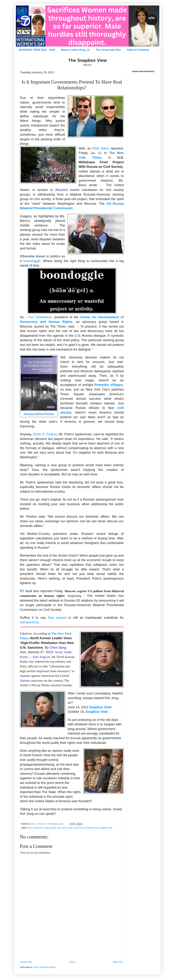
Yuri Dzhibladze (40, 317)
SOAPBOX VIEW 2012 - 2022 (37, 50)
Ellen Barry (101, 148)
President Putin (92, 828)
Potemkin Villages (109, 385)
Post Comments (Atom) (45, 967)
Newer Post (26, 962)
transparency (29, 622)
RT (22, 591)
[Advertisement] (72, 937)
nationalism (62, 828)
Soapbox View (100, 707)
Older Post (118, 962)
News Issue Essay (76, 828)
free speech (57, 618)
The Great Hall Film (108, 50)
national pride (50, 828)
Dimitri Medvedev (35, 828)
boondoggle (32, 261)
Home (72, 962)
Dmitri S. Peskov (45, 434)
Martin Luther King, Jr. (76, 50)
